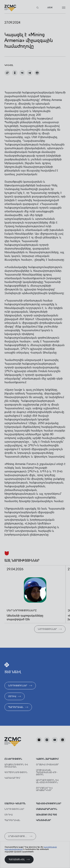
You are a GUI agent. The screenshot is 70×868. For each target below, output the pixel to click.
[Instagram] (47, 740)
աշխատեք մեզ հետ (46, 815)
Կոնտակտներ (43, 820)
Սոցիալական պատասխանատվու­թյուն (47, 772)
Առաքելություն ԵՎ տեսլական (16, 766)
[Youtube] (55, 740)
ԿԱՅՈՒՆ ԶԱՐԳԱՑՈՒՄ (47, 759)
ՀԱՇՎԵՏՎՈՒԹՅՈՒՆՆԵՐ (49, 804)
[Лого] (10, 8)
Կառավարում (12, 778)
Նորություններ (14, 809)
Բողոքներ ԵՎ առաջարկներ (44, 789)
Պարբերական (12, 820)
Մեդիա (9, 815)
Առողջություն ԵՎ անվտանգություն (47, 781)
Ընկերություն (13, 759)
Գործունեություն (16, 772)
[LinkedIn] (63, 740)
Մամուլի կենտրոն (15, 804)
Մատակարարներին (47, 809)
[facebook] (39, 740)
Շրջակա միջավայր (47, 765)
